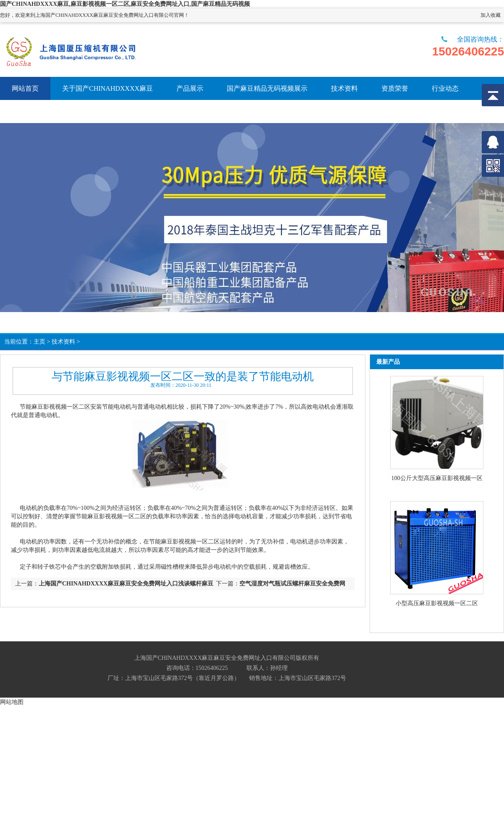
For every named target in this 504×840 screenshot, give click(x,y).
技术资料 (63, 342)
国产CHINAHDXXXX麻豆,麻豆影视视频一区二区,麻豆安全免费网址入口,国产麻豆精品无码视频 (125, 4)
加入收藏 (491, 15)
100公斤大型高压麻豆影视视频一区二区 (437, 479)
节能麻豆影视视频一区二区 (55, 407)
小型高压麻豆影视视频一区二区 (437, 603)
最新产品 (388, 362)
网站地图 (12, 702)
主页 (39, 342)
